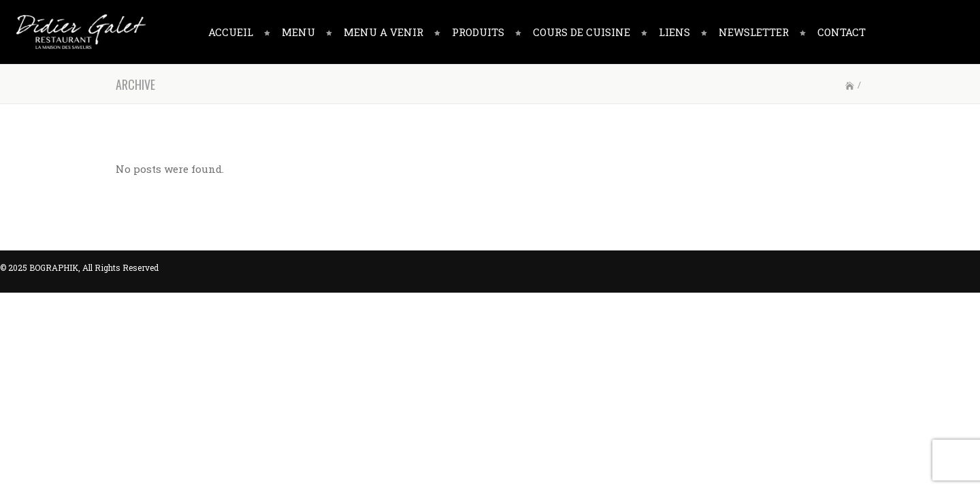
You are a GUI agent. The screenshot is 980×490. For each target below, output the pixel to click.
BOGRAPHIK (54, 267)
